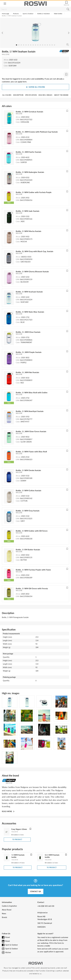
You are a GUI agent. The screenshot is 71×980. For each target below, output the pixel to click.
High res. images (45, 95)
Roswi (8, 937)
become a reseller (44, 946)
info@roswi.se (42, 913)
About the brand (61, 95)
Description (18, 95)
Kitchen (8, 952)
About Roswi (7, 910)
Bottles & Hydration (44, 14)
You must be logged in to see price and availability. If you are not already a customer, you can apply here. (33, 80)
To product (17, 840)
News (4, 914)
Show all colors (36, 87)
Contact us (36, 891)
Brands (4, 917)
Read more (7, 811)
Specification (31, 95)
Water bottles (58, 14)
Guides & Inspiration (9, 906)
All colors (7, 95)
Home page (5, 14)
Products (16, 14)
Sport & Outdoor (28, 14)
